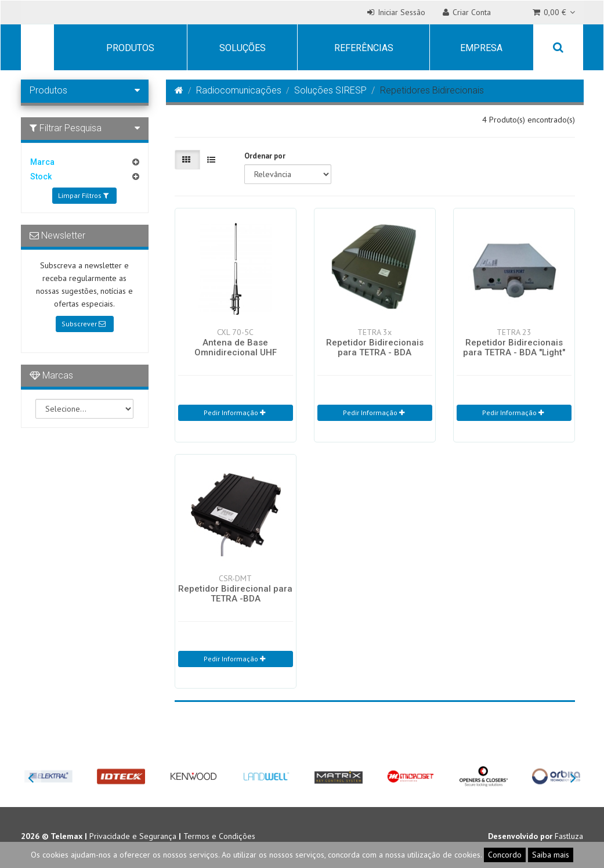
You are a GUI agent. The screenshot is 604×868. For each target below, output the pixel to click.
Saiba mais (551, 855)
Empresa (481, 48)
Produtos (130, 48)
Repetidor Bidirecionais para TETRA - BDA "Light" (514, 347)
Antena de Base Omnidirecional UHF (236, 347)
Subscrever (84, 324)
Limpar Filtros (83, 195)
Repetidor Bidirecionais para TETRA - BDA (375, 347)
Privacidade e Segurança (133, 836)
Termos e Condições (219, 836)
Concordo (505, 855)
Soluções (243, 48)
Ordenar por (265, 156)
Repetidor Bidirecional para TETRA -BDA (235, 594)
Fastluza (569, 836)
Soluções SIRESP (330, 90)
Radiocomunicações (239, 90)
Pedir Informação (234, 413)
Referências (364, 48)
